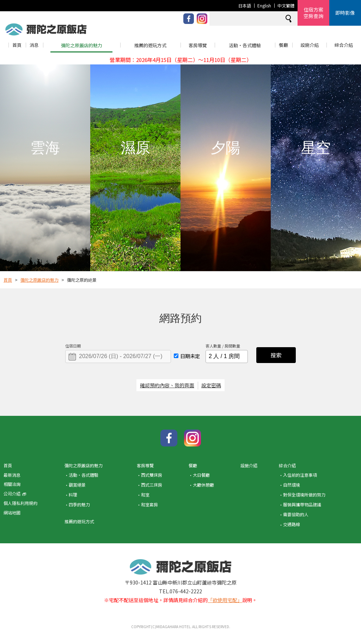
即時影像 (345, 13)
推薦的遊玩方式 (150, 45)
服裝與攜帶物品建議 (302, 504)
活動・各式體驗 (245, 45)
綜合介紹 (344, 45)
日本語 (245, 5)
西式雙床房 (152, 475)
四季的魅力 (79, 504)
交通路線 (292, 524)
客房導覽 (198, 45)
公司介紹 (15, 493)
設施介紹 (310, 45)
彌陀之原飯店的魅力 (82, 45)
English (264, 5)
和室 (145, 495)
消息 (34, 45)
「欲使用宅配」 (225, 600)
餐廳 (283, 45)
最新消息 (12, 475)
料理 (73, 495)
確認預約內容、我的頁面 (167, 385)
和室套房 (149, 504)
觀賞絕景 (77, 485)
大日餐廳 (201, 475)
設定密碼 (211, 385)
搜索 (276, 355)
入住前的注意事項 (300, 475)
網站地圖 (12, 512)
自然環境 (292, 485)
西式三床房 (152, 485)
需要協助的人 (296, 514)
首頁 (17, 45)
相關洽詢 (12, 484)
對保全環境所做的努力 (304, 495)
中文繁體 (286, 5)
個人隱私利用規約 (20, 503)
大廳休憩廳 (203, 485)
